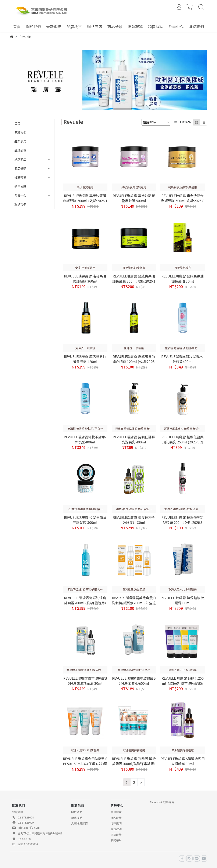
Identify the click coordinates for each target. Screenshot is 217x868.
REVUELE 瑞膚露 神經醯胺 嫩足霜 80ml (183, 600)
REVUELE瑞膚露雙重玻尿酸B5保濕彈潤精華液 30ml (85, 681)
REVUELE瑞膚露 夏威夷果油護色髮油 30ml (183, 279)
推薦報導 (20, 177)
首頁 (17, 123)
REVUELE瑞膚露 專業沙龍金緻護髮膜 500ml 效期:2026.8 (183, 198)
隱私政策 (116, 818)
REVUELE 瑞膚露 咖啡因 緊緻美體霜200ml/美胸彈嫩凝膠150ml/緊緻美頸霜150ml (134, 764)
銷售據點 (20, 186)
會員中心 (20, 195)
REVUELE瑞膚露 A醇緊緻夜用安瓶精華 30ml (183, 761)
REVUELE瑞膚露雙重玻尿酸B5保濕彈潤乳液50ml (134, 681)
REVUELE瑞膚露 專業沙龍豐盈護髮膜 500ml (134, 198)
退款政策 (116, 835)
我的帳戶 (116, 840)
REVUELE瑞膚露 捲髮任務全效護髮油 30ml (134, 520)
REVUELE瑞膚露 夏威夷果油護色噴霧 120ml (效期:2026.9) (134, 362)
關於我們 (20, 132)
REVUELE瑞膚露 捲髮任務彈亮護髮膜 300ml (85, 520)
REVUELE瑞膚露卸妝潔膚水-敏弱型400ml (183, 359)
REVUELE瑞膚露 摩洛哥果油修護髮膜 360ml (85, 279)
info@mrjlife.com (29, 827)
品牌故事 (20, 150)
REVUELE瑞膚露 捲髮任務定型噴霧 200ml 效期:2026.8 (183, 520)
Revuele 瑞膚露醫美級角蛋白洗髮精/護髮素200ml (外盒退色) (134, 603)
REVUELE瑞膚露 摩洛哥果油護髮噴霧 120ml (85, 359)
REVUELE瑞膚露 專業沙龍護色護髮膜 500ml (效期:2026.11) (85, 201)
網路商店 (20, 159)
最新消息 (20, 141)
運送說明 (116, 829)
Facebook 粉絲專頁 (162, 802)
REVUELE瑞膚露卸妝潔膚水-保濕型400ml (85, 439)
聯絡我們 (20, 204)
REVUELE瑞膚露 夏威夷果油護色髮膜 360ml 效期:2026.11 (134, 281)
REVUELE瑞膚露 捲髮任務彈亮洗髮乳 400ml (134, 439)
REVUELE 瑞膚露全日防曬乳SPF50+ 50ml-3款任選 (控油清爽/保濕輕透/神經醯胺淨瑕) (85, 764)
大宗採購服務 (79, 823)
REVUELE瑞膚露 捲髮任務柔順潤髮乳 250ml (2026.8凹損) (183, 442)
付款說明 (116, 823)
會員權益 (116, 812)
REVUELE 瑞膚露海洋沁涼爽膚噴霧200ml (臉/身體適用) (85, 600)
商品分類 (20, 168)
